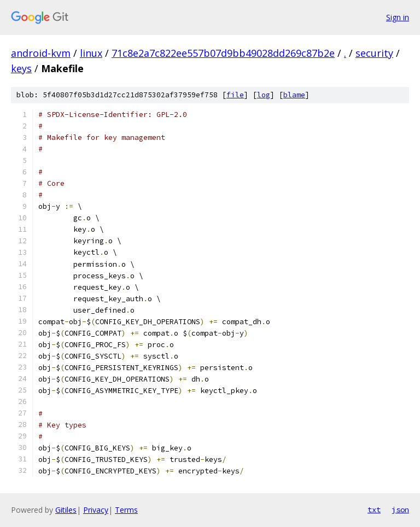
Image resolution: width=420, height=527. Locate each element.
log (264, 95)
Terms (126, 510)
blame (294, 95)
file (235, 95)
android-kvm (41, 53)
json (400, 510)
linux (91, 53)
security (374, 53)
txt (374, 510)
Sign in (398, 17)
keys (21, 68)
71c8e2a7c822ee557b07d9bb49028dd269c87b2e (223, 53)
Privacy (96, 510)
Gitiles (66, 510)
